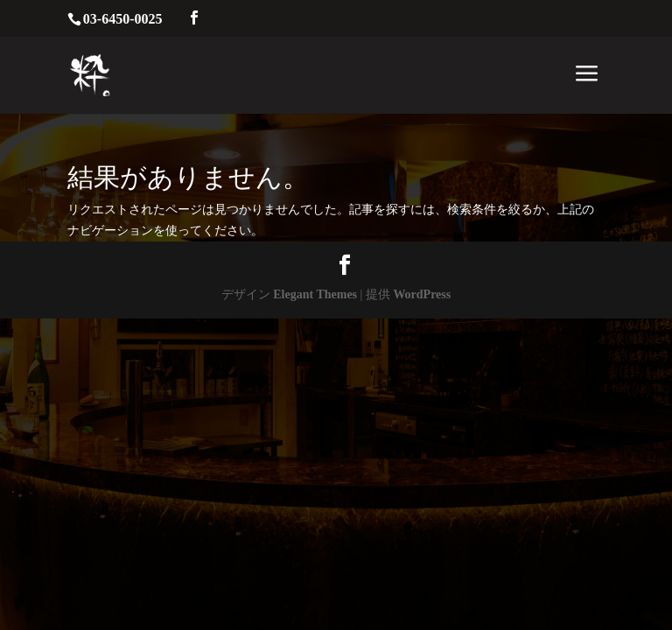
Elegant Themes (315, 294)
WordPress (422, 294)
